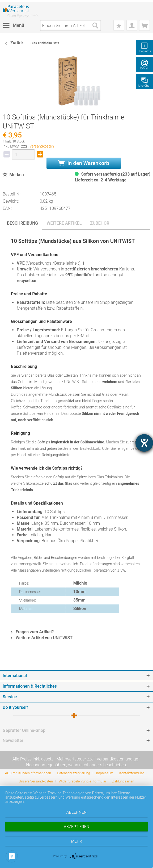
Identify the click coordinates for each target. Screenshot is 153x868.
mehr (76, 841)
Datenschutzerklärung (73, 773)
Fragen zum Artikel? (32, 632)
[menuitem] (13, 25)
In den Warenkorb (84, 163)
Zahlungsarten (123, 781)
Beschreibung (22, 223)
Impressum (105, 773)
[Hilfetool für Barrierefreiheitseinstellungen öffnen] (144, 443)
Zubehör (100, 223)
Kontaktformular (132, 773)
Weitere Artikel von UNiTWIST (42, 638)
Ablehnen (76, 812)
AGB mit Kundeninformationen (28, 773)
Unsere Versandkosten (36, 781)
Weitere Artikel (64, 223)
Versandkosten (42, 146)
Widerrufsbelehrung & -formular (82, 781)
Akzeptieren (76, 827)
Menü (14, 25)
